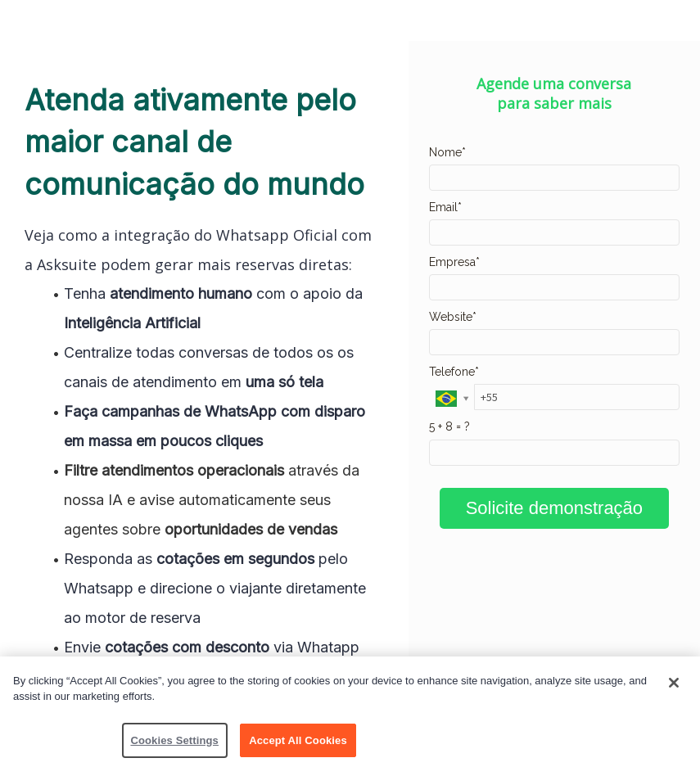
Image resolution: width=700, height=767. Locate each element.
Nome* (447, 152)
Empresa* (454, 262)
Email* (445, 207)
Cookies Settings (174, 744)
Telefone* (454, 372)
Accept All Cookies (298, 744)
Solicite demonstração (554, 508)
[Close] (674, 686)
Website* (453, 317)
